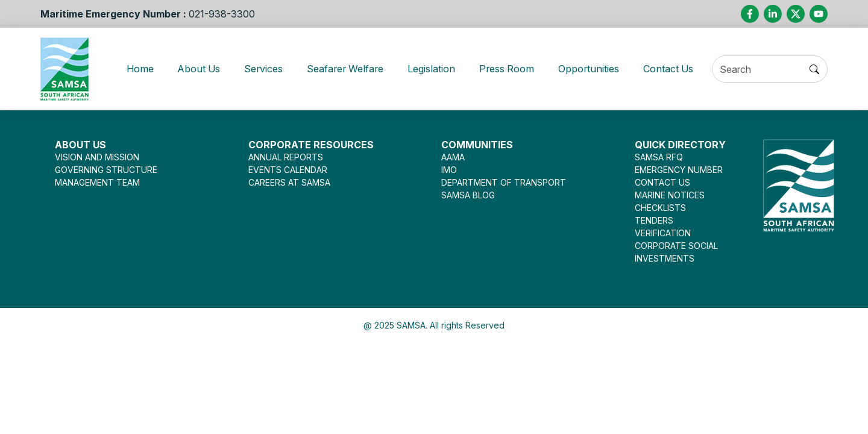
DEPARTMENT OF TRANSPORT (504, 182)
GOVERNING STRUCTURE (106, 170)
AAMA (453, 157)
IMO (449, 170)
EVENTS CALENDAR (288, 170)
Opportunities (595, 69)
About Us (188, 69)
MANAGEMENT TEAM (97, 182)
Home (136, 69)
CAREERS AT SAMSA (289, 182)
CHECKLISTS (660, 208)
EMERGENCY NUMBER (679, 170)
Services (254, 69)
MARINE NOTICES (670, 195)
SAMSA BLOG (468, 195)
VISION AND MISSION (97, 157)
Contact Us (678, 69)
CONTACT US (662, 182)
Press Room (510, 69)
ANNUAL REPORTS (286, 157)
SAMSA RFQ (659, 157)
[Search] (765, 70)
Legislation (432, 69)
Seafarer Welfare (341, 69)
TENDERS (654, 220)
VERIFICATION (663, 233)
